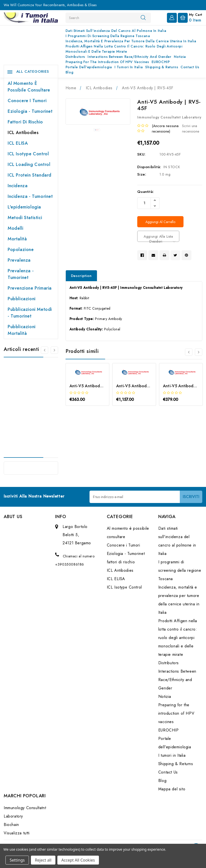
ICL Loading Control (29, 164)
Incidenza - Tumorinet (30, 196)
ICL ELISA (18, 143)
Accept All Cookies (78, 860)
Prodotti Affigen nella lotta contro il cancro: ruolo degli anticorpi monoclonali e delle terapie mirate (124, 49)
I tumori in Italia (129, 67)
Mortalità (17, 239)
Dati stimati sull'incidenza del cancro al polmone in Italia (116, 31)
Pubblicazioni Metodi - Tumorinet (30, 313)
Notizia (180, 57)
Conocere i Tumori (27, 101)
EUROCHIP (161, 62)
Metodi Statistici (25, 218)
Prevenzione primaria (30, 288)
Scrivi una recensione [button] (191, 129)
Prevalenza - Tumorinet (21, 274)
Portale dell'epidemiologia (89, 67)
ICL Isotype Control (28, 154)
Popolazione (21, 250)
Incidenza (18, 186)
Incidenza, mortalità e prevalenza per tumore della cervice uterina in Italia (131, 41)
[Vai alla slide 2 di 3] (199, 352)
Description (81, 276)
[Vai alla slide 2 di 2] (45, 350)
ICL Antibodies (23, 133)
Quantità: (146, 192)
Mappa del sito (172, 789)
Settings (17, 860)
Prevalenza (19, 260)
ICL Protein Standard (30, 175)
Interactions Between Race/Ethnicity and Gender (129, 57)
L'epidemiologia (24, 207)
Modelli (15, 228)
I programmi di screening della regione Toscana (108, 36)
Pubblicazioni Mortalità (22, 330)
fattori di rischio (25, 122)
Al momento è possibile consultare (29, 87)
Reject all (43, 860)
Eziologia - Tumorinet (30, 111)
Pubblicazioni (22, 299)
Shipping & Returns (162, 67)
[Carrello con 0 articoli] (190, 17)
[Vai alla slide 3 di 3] (189, 352)
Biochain (11, 825)
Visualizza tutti (17, 833)
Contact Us (190, 67)
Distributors (75, 57)
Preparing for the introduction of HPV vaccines (107, 62)
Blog (69, 72)
